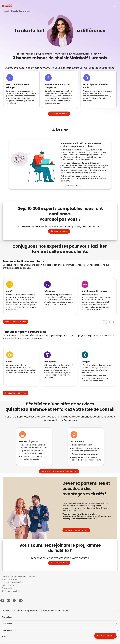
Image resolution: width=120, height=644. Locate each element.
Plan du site (7, 588)
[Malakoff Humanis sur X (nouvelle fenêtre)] (15, 601)
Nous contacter (9, 585)
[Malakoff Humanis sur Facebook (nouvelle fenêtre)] (2, 601)
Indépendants (8, 630)
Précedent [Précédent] (105, 322)
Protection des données (12, 582)
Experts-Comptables (21, 11)
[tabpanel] (87, 507)
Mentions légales (9, 579)
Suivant (111, 322)
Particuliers (7, 617)
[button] (116, 5)
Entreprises (7, 624)
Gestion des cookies (11, 591)
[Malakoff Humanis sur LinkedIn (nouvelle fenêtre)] (21, 601)
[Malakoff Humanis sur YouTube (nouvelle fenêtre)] (8, 601)
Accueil (6, 11)
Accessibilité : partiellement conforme (19, 576)
